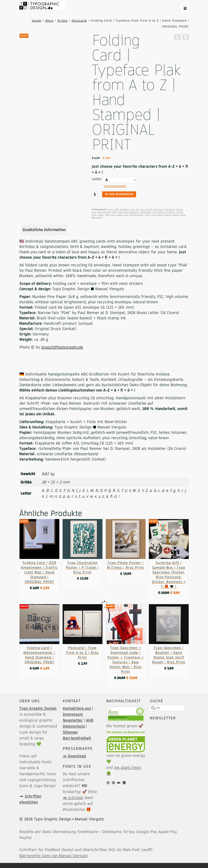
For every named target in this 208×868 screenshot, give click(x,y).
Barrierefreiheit (77, 738)
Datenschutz (74, 726)
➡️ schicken (73, 798)
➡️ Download (74, 756)
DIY (138, 210)
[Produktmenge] (95, 194)
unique (176, 215)
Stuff (126, 215)
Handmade (134, 212)
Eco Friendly (147, 210)
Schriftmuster (137, 215)
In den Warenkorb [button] (39, 596)
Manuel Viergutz (166, 212)
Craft (133, 210)
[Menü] (185, 9)
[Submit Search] (152, 708)
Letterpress (146, 212)
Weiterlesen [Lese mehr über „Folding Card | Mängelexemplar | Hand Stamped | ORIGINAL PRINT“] (39, 676)
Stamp (120, 215)
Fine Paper (169, 210)
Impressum (73, 714)
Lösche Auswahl (115, 186)
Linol (155, 212)
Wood (183, 215)
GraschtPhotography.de (62, 347)
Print (113, 215)
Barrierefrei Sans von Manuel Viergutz (53, 856)
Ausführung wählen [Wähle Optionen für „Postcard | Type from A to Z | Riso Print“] (82, 671)
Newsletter (73, 720)
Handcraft (123, 212)
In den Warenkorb (119, 194)
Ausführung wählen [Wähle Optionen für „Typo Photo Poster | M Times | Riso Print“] (126, 581)
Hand (114, 212)
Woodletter (97, 218)
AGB (90, 720)
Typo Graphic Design (161, 215)
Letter (97, 179)
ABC (117, 210)
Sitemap (70, 732)
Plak (107, 215)
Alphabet (125, 210)
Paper (101, 215)
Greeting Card (104, 212)
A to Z (111, 210)
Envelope (158, 210)
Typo (147, 215)
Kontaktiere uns (77, 708)
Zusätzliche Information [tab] (44, 230)
